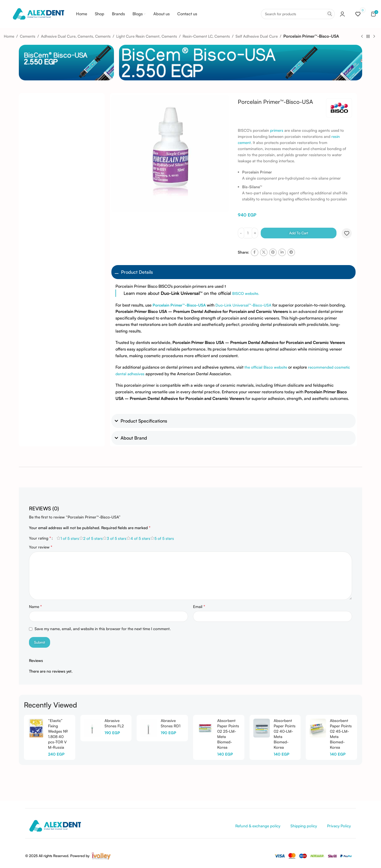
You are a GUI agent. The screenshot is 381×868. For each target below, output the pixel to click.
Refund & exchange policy (258, 826)
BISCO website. (246, 293)
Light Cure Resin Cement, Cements (147, 36)
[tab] (44, 506)
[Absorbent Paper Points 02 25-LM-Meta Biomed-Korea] (205, 728)
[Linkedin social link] (282, 252)
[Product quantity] (248, 233)
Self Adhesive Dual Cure (257, 36)
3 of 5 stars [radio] (117, 538)
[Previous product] (362, 36)
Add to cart (299, 233)
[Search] (298, 14)
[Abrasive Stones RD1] (149, 728)
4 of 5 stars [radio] (140, 538)
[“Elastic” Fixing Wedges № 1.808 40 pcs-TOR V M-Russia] (36, 728)
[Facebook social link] (255, 252)
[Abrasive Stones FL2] (92, 728)
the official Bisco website (266, 367)
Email (199, 606)
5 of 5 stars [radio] (164, 538)
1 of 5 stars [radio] (70, 538)
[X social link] (264, 252)
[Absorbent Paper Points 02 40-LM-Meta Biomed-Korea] (262, 728)
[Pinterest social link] (273, 252)
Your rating (40, 538)
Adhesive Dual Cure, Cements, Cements (76, 36)
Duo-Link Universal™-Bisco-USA (243, 305)
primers (277, 130)
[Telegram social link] (291, 252)
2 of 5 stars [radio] (93, 538)
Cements (28, 36)
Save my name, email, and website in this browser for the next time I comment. (103, 629)
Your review (41, 547)
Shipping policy (304, 826)
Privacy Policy (339, 826)
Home (9, 36)
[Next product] (374, 36)
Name (35, 606)
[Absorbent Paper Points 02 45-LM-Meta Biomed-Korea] (318, 728)
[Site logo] (38, 14)
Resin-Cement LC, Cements (206, 36)
